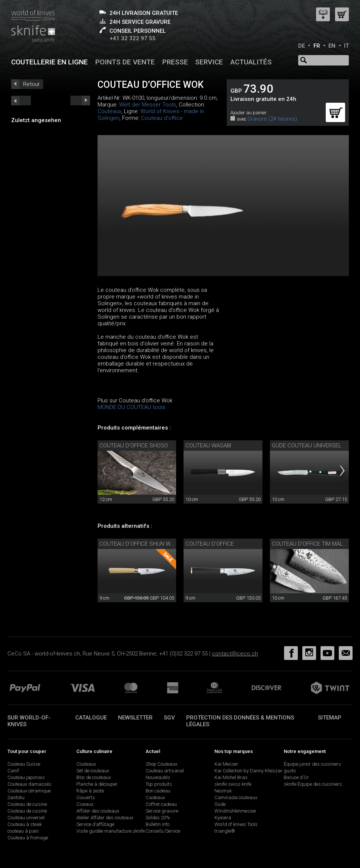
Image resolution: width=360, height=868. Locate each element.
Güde (220, 804)
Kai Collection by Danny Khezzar (249, 771)
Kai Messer (226, 764)
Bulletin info (157, 824)
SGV (169, 718)
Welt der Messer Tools (148, 105)
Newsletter (135, 718)
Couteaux (109, 111)
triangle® (225, 831)
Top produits (159, 784)
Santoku (16, 797)
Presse (175, 62)
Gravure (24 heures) (272, 119)
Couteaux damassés (29, 784)
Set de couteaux (93, 771)
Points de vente (125, 62)
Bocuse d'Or (296, 777)
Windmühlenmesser (235, 811)
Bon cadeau (158, 791)
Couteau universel (26, 818)
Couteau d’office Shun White (141, 544)
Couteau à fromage (28, 838)
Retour (31, 84)
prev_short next (80, 100)
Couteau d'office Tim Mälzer (312, 544)
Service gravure (162, 811)
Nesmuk (223, 791)
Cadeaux (155, 797)
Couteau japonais (26, 777)
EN (332, 46)
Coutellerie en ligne (50, 62)
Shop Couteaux (161, 764)
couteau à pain (23, 831)
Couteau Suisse (24, 764)
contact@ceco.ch (235, 654)
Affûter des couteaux (98, 811)
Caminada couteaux (236, 797)
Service (209, 62)
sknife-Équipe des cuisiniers (313, 784)
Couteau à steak (25, 824)
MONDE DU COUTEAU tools (131, 407)
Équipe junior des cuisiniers (312, 764)
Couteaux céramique (29, 791)
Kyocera (223, 818)
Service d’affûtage (95, 824)
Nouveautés (158, 777)
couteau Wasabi (208, 446)
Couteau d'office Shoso (134, 446)
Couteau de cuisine (27, 804)
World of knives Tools (236, 824)
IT (346, 46)
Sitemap (330, 718)
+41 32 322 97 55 (133, 38)
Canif (13, 771)
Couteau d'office (162, 118)
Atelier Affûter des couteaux (105, 818)
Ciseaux (85, 804)
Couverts (86, 797)
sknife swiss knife (233, 784)
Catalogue (91, 718)
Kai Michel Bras (231, 777)
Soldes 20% (158, 818)
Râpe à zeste (90, 791)
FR (317, 46)
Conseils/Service (163, 831)
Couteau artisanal (165, 771)
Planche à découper (97, 784)
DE (302, 46)
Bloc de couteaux (94, 777)
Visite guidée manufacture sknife (111, 831)
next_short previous (21, 100)
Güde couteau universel (307, 446)
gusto (290, 771)
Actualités (251, 62)
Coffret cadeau (161, 804)
